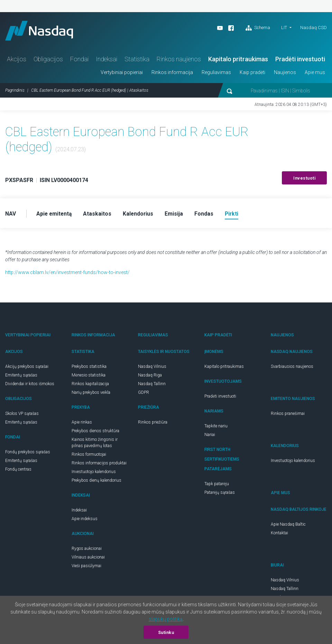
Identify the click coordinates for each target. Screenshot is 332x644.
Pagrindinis (15, 92)
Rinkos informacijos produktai (99, 465)
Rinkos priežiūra (153, 424)
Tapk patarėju (217, 486)
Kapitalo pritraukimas (238, 60)
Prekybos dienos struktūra (95, 433)
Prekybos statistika (89, 368)
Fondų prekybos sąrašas (28, 454)
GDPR (144, 394)
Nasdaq (41, 31)
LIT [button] (284, 28)
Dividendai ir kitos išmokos (30, 386)
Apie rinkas (82, 424)
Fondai (79, 60)
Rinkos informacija (172, 74)
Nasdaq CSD (313, 28)
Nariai (210, 436)
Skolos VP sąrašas (22, 415)
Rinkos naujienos (179, 60)
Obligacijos (48, 60)
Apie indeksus (85, 520)
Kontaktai (279, 535)
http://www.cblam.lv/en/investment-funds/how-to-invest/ (67, 274)
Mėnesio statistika (89, 377)
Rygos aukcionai (87, 550)
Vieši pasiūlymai (86, 568)
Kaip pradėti (252, 74)
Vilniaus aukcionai (88, 559)
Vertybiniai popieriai (122, 74)
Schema (258, 28)
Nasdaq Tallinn (152, 386)
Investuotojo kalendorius (94, 473)
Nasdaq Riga (150, 377)
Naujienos (285, 74)
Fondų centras (18, 471)
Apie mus (315, 74)
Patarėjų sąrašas (220, 494)
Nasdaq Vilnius (152, 368)
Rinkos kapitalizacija (90, 386)
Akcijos (17, 60)
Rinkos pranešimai (288, 415)
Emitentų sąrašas (21, 377)
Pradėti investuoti (300, 60)
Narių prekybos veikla (91, 394)
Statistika (137, 60)
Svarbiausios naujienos (292, 368)
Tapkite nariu (216, 428)
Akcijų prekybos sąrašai (27, 368)
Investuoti (304, 180)
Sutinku (166, 633)
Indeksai (107, 60)
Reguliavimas (216, 74)
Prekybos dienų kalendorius (96, 482)
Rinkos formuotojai (89, 456)
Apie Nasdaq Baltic (288, 526)
